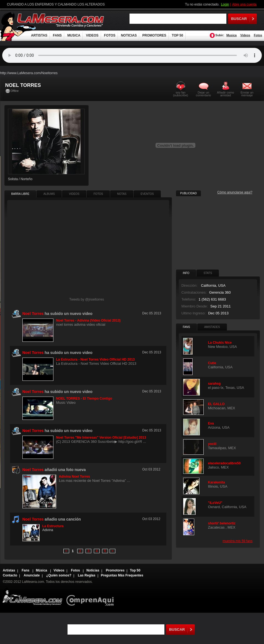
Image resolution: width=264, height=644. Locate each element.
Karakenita (217, 482)
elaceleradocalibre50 (224, 463)
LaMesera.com (61, 20)
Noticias (93, 570)
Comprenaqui (91, 597)
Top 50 (135, 570)
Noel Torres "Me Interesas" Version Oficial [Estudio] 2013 (101, 438)
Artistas (9, 570)
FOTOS (110, 35)
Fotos (258, 35)
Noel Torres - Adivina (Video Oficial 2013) (88, 320)
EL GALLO (216, 404)
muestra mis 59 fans (237, 541)
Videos (245, 35)
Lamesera (32, 597)
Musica (231, 35)
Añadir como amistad (226, 94)
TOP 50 (178, 35)
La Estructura (53, 526)
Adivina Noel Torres (74, 477)
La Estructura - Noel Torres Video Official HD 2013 (95, 359)
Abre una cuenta (244, 4)
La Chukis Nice (220, 343)
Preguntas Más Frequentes (122, 575)
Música (42, 570)
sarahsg (214, 384)
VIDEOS (92, 35)
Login (225, 4)
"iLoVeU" (215, 503)
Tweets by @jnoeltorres (87, 299)
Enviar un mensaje (247, 94)
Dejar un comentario (203, 94)
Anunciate (32, 575)
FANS (57, 35)
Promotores (115, 570)
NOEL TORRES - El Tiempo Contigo (84, 399)
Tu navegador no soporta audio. (132, 55)
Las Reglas (86, 575)
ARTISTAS (39, 35)
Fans (26, 570)
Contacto (10, 575)
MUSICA (74, 35)
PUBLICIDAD (188, 193)
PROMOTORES (154, 35)
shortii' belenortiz (222, 523)
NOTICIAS (129, 35)
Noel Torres (33, 519)
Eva (211, 423)
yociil (212, 444)
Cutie (212, 363)
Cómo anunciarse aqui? (235, 192)
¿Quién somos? (59, 575)
